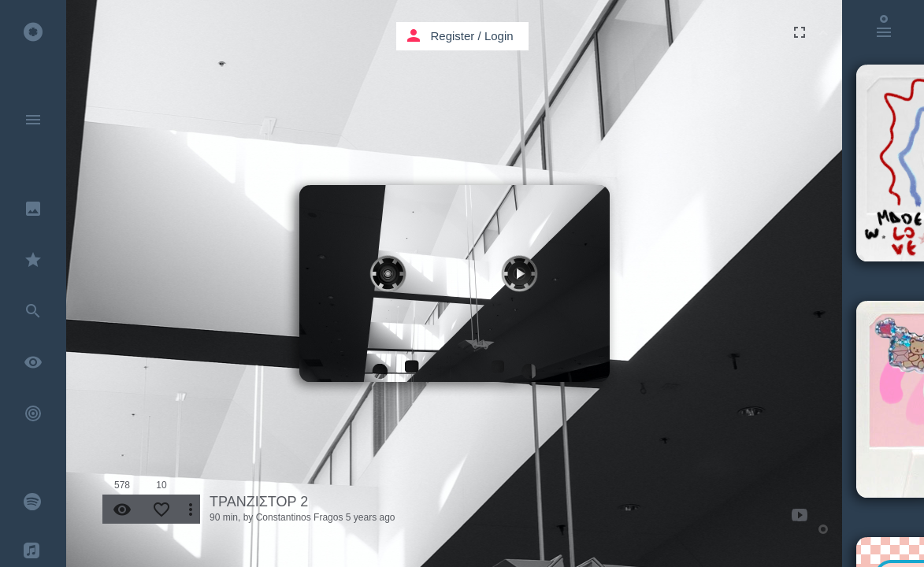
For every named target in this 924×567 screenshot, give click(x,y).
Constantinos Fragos (300, 517)
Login (499, 36)
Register (453, 36)
